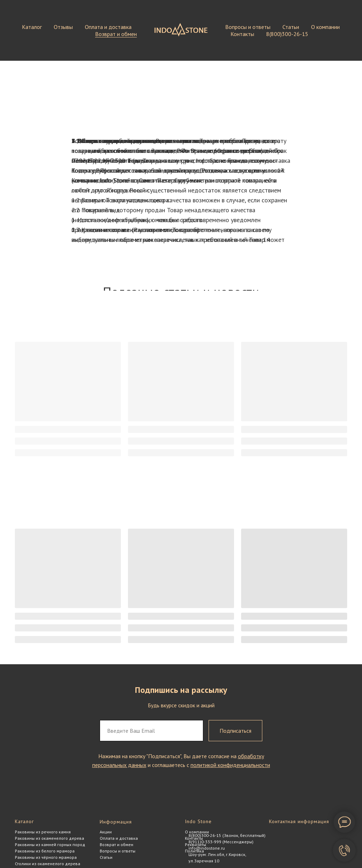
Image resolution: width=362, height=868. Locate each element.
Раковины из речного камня (43, 832)
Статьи (291, 27)
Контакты (242, 34)
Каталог (32, 27)
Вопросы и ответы (248, 27)
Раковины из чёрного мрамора (46, 857)
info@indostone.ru (207, 848)
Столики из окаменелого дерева (48, 864)
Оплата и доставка (108, 27)
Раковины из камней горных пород (50, 845)
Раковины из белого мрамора (45, 851)
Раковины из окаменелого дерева (49, 838)
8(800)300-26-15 (287, 34)
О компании (325, 27)
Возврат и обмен (116, 34)
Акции (106, 832)
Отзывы (63, 27)
